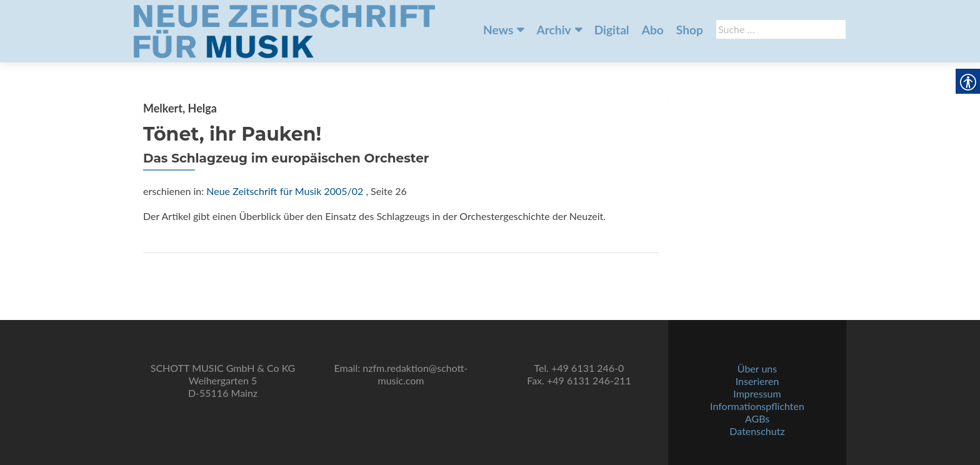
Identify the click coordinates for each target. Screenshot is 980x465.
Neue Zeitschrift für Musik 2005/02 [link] (285, 191)
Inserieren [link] (757, 381)
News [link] (498, 30)
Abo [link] (653, 30)
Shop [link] (690, 30)
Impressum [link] (757, 393)
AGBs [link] (757, 418)
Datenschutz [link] (757, 431)
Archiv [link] (553, 30)
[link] (284, 30)
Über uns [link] (757, 368)
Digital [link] (612, 30)
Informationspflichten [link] (757, 406)
